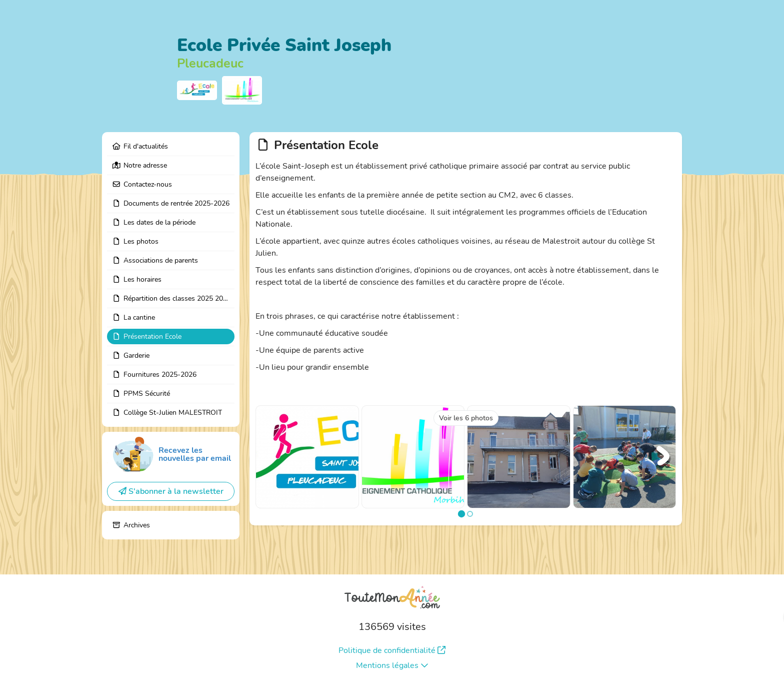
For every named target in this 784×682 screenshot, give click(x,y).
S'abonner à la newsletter (171, 491)
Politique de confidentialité (392, 650)
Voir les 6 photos (466, 418)
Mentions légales (392, 665)
